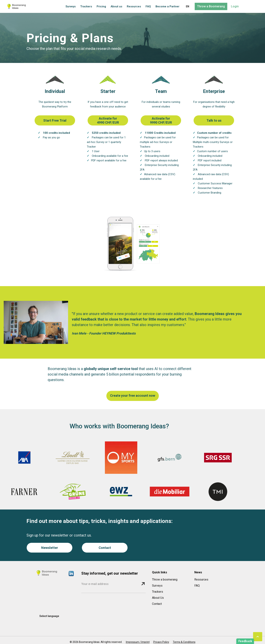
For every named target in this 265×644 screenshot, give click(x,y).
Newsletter (50, 548)
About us (116, 6)
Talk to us (214, 120)
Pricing (101, 6)
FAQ (148, 6)
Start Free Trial (55, 120)
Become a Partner (167, 6)
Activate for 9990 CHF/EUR (161, 120)
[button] (188, 7)
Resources (134, 6)
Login (235, 6)
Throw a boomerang (165, 580)
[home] (17, 6)
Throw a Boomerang (211, 6)
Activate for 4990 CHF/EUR (108, 120)
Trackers (86, 6)
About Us (158, 598)
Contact (105, 548)
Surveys (71, 6)
